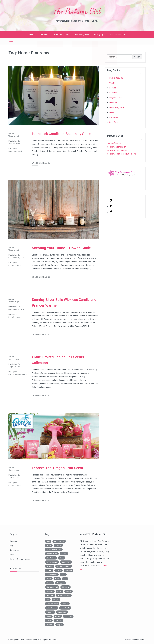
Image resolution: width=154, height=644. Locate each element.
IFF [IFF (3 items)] (48, 600)
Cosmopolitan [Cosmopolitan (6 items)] (52, 575)
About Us (13, 541)
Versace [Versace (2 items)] (50, 625)
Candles (11, 151)
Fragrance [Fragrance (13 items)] (61, 583)
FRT (144, 640)
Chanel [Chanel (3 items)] (49, 570)
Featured (19, 151)
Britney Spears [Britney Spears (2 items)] (52, 562)
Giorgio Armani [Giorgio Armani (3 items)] (52, 587)
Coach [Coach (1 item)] (59, 570)
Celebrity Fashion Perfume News (122, 154)
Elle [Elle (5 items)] (65, 579)
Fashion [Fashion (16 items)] (50, 583)
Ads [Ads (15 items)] (48, 541)
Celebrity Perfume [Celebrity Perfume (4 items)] (64, 566)
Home (32, 35)
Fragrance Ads (116, 98)
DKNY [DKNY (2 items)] (49, 579)
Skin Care (114, 122)
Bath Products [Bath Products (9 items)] (52, 554)
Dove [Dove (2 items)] (57, 579)
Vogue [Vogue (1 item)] (60, 625)
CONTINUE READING (41, 163)
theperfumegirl (14, 136)
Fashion (113, 88)
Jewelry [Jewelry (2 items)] (65, 604)
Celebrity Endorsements (118, 150)
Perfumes (44, 35)
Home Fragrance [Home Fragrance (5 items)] (64, 595)
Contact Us (14, 550)
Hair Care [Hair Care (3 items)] (50, 595)
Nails (112, 112)
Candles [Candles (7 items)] (50, 566)
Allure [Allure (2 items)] (49, 545)
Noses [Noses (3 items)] (58, 616)
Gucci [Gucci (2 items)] (59, 591)
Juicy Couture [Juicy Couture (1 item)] (52, 608)
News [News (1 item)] (49, 616)
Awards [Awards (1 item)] (58, 545)
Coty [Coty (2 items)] (63, 575)
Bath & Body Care (61, 35)
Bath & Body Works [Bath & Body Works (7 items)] (54, 550)
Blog (11, 546)
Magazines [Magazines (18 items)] (62, 612)
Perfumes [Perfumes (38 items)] (68, 616)
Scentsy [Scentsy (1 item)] (58, 620)
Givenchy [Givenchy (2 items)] (66, 587)
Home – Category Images (20, 559)
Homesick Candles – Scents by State (62, 134)
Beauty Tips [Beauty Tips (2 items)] (51, 558)
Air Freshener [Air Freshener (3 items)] (59, 541)
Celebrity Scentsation (117, 147)
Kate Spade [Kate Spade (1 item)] (65, 608)
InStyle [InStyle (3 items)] (56, 600)
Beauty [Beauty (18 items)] (64, 554)
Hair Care (113, 103)
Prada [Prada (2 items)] (49, 620)
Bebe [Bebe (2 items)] (62, 558)
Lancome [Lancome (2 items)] (50, 612)
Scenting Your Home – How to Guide (62, 248)
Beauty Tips (99, 35)
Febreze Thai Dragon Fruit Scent (58, 468)
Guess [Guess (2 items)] (69, 591)
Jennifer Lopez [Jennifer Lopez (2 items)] (52, 604)
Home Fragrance (82, 35)
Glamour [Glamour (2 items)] (50, 591)
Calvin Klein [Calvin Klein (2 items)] (66, 562)
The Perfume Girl (77, 11)
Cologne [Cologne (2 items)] (69, 570)
